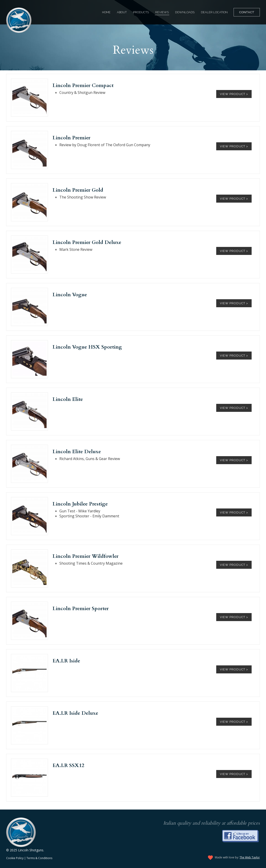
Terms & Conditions (39, 858)
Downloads (185, 12)
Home (106, 12)
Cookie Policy (15, 858)
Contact (247, 12)
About (122, 12)
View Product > (234, 94)
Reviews (162, 12)
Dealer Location (214, 12)
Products (141, 12)
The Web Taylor (250, 857)
